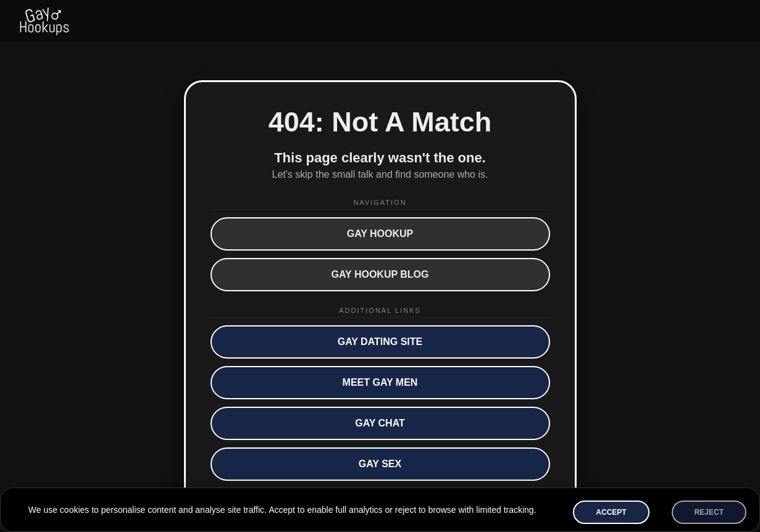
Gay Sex (380, 464)
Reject (709, 512)
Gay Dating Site (380, 342)
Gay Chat (380, 423)
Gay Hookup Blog (380, 274)
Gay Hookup (380, 234)
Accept (611, 512)
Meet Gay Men (380, 382)
